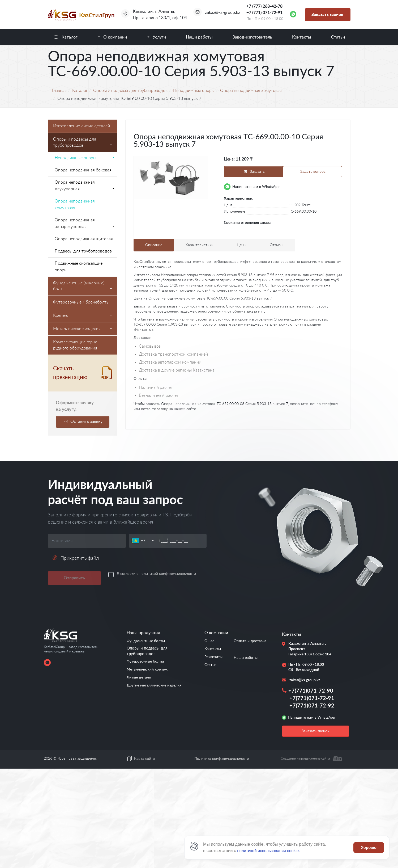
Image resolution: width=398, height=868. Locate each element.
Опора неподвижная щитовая (84, 239)
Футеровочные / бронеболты (81, 302)
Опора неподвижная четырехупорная (85, 223)
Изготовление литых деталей (82, 126)
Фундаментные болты (146, 641)
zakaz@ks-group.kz (222, 12)
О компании (115, 37)
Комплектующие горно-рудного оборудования (76, 345)
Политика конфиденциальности (222, 759)
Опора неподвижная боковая (83, 170)
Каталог (70, 37)
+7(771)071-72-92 (312, 706)
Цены (242, 246)
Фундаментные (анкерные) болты (83, 286)
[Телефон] (148, 541)
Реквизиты (213, 657)
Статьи (338, 37)
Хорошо (369, 847)
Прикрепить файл (75, 558)
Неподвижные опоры (85, 158)
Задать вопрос (313, 172)
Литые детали (139, 677)
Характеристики (200, 246)
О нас (209, 641)
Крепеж (83, 315)
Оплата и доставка (250, 641)
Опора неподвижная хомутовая (75, 205)
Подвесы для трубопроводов (83, 251)
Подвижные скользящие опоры (79, 267)
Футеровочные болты (145, 661)
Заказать (253, 172)
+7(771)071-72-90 (311, 691)
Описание (154, 246)
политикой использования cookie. (270, 851)
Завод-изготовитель (252, 37)
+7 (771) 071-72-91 (264, 13)
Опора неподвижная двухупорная (85, 186)
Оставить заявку (83, 422)
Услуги (159, 37)
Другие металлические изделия (154, 685)
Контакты (302, 37)
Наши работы (199, 37)
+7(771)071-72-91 (312, 698)
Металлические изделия (83, 329)
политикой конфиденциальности (168, 574)
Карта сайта (144, 759)
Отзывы (277, 246)
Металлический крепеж (147, 669)
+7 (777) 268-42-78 (264, 6)
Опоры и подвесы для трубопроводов (83, 142)
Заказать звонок (327, 15)
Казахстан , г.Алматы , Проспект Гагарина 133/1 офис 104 (308, 649)
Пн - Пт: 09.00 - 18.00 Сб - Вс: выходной (306, 667)
